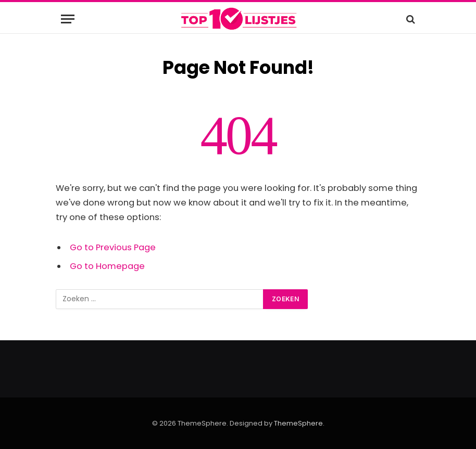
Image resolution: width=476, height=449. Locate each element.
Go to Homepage (107, 266)
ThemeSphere (298, 423)
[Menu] (68, 19)
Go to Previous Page (113, 247)
